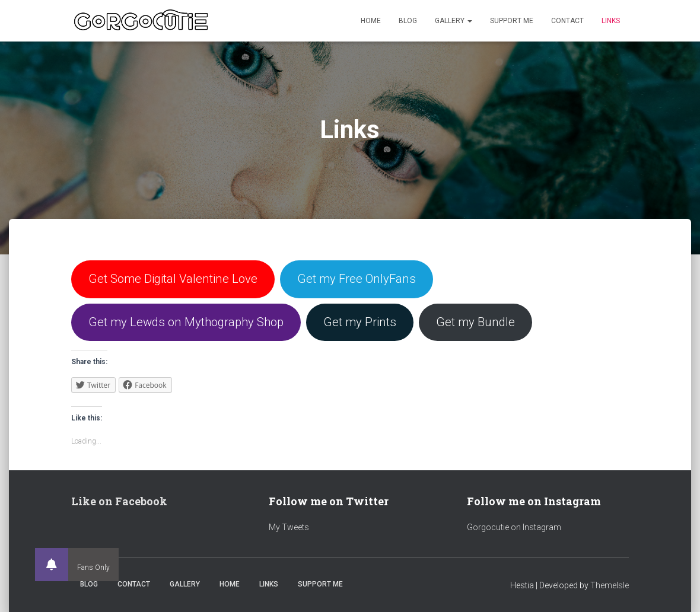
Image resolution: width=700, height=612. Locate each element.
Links (611, 21)
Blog (408, 21)
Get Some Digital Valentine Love (173, 279)
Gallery (454, 21)
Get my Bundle (475, 322)
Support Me (512, 21)
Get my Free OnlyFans (357, 279)
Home (371, 21)
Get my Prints (360, 322)
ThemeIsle (610, 585)
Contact (567, 21)
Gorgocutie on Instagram (514, 527)
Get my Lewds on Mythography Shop (186, 322)
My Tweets (289, 527)
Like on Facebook (119, 501)
